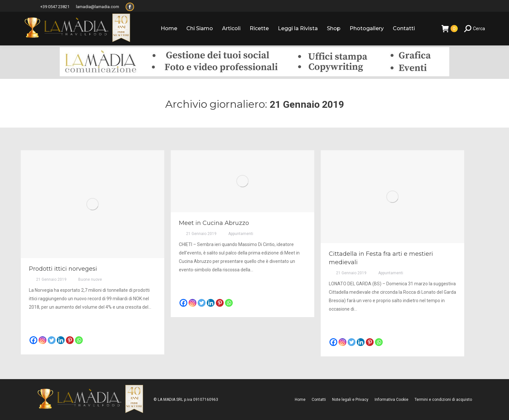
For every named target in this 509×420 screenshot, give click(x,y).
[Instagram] (43, 340)
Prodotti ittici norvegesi (63, 269)
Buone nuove (90, 279)
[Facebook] (33, 340)
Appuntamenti (241, 234)
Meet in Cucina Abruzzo (214, 223)
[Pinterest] (70, 340)
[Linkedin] (61, 340)
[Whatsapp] (79, 340)
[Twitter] (52, 340)
